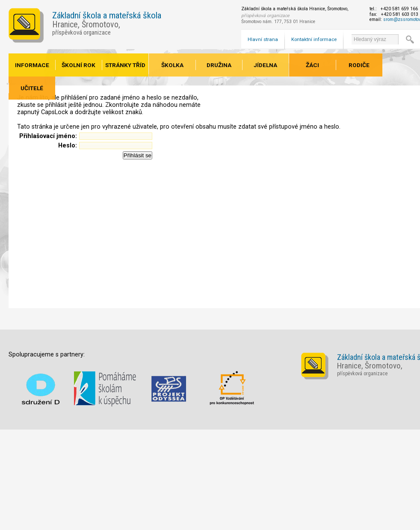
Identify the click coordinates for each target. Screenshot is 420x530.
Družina (219, 65)
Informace (32, 65)
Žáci (312, 65)
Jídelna (265, 65)
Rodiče (359, 65)
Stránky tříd (125, 65)
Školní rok (78, 65)
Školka (172, 65)
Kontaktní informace (314, 39)
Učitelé (32, 88)
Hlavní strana (263, 39)
